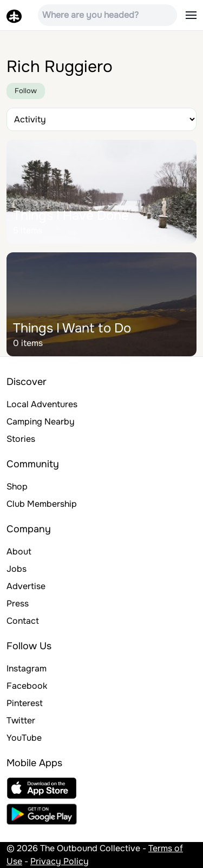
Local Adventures (42, 404)
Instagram (27, 668)
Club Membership (42, 504)
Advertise (26, 586)
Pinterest (25, 703)
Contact (23, 621)
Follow (26, 91)
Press (18, 603)
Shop (17, 487)
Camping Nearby (41, 422)
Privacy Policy (60, 861)
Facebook (27, 686)
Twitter (21, 720)
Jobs (17, 569)
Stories (21, 439)
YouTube (24, 738)
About (19, 552)
